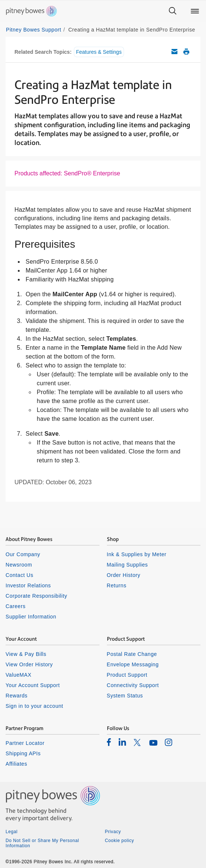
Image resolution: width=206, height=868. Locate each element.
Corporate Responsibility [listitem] (36, 596)
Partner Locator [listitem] (25, 743)
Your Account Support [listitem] (33, 685)
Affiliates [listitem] (16, 764)
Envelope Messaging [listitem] (133, 664)
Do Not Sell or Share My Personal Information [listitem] (42, 843)
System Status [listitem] (125, 696)
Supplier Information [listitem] (31, 617)
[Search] (173, 11)
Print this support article (186, 52)
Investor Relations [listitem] (28, 585)
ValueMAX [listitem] (19, 675)
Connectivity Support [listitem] (133, 685)
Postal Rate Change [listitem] (132, 654)
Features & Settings (99, 52)
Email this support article (174, 52)
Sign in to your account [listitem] (34, 706)
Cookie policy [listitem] (120, 841)
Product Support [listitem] (127, 675)
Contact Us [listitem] (19, 575)
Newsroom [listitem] (19, 565)
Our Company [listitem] (23, 554)
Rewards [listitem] (17, 696)
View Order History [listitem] (29, 664)
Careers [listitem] (16, 606)
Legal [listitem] (12, 832)
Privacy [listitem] (113, 832)
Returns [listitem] (117, 585)
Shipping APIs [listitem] (23, 753)
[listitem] (109, 742)
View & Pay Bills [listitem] (26, 654)
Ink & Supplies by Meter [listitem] (137, 554)
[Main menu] (195, 11)
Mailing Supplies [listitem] (127, 565)
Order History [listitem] (124, 575)
